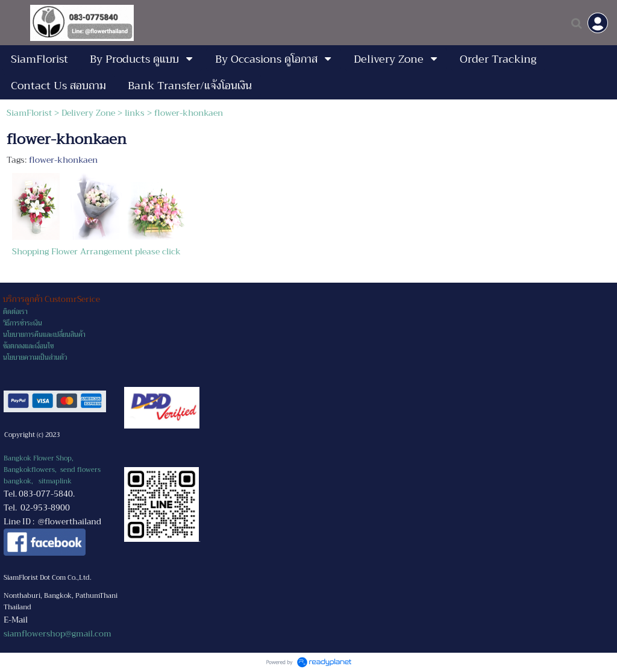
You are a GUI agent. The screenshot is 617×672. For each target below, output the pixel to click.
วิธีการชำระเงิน (23, 323)
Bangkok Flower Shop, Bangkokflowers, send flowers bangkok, (52, 470)
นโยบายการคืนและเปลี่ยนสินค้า (44, 335)
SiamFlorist (30, 113)
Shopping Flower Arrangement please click (96, 251)
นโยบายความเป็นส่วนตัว (35, 358)
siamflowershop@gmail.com (58, 634)
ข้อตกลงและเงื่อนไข (28, 346)
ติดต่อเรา (15, 312)
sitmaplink (55, 481)
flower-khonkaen (63, 160)
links (135, 113)
